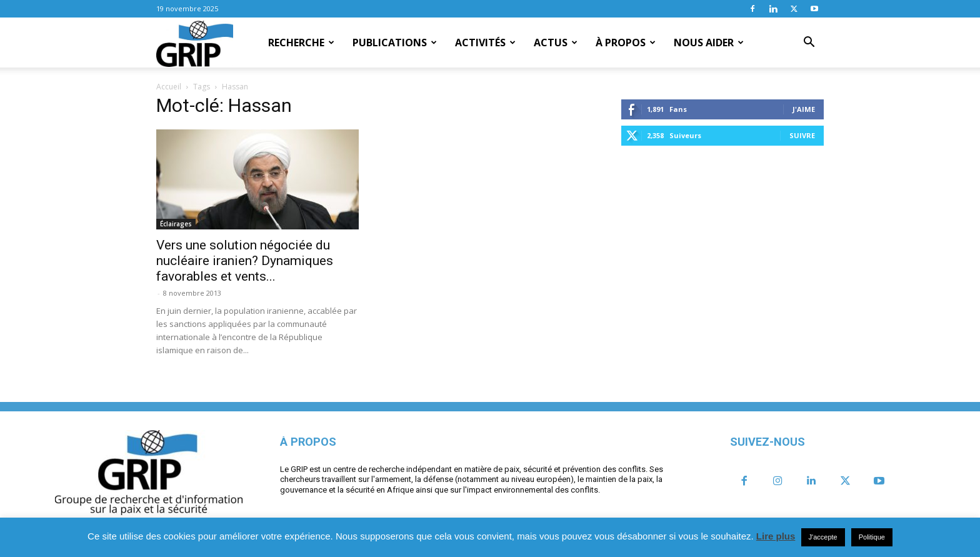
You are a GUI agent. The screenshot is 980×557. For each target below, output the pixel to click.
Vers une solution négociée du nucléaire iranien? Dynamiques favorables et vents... (245, 261)
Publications (395, 43)
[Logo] (195, 43)
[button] (809, 43)
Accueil (169, 87)
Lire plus (776, 536)
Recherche (301, 43)
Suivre (802, 135)
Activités (485, 43)
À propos (626, 43)
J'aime (804, 109)
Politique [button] (872, 537)
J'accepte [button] (823, 537)
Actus (556, 43)
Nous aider (709, 43)
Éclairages (176, 224)
